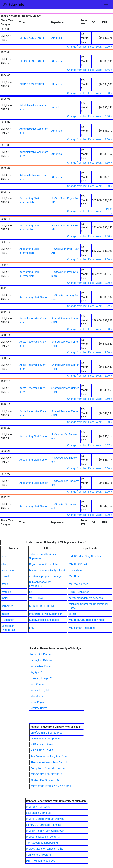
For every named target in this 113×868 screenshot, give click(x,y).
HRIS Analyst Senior (42, 745)
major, (5, 598)
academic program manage (45, 576)
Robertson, (8, 570)
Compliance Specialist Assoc (47, 768)
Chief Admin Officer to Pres (46, 733)
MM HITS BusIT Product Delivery (45, 819)
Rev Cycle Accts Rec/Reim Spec (49, 756)
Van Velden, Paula (40, 666)
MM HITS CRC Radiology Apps (87, 620)
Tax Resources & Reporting (42, 843)
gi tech (73, 614)
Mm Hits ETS (76, 576)
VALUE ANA (36, 598)
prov (32, 628)
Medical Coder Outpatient (45, 739)
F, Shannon (8, 620)
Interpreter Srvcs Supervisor (45, 614)
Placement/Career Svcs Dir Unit (49, 762)
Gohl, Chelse (37, 684)
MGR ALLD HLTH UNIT (42, 606)
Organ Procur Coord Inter (44, 564)
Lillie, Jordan (37, 696)
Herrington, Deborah (41, 660)
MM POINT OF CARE (38, 807)
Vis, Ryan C (36, 672)
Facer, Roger (37, 702)
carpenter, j (8, 606)
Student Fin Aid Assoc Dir (45, 780)
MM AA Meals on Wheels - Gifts (45, 849)
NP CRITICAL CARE (42, 751)
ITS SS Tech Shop (79, 592)
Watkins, (6, 592)
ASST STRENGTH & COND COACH (51, 786)
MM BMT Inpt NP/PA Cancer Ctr (45, 831)
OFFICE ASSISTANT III (32, 38)
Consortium (76, 570)
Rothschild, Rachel (40, 654)
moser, (5, 614)
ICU (31, 592)
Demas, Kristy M (39, 690)
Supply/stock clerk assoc (44, 620)
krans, (5, 584)
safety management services (86, 598)
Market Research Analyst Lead (47, 570)
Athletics (57, 38)
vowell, (5, 576)
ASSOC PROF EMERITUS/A (46, 774)
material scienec (78, 584)
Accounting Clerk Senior (34, 297)
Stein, (5, 564)
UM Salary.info (13, 5)
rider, (4, 556)
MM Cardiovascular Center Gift (44, 837)
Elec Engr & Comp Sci (39, 813)
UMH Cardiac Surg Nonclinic (85, 556)
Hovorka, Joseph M (41, 678)
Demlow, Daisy (38, 708)
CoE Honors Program (38, 855)
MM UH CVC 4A (78, 564)
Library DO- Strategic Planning (44, 825)
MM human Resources (82, 628)
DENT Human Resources (41, 861)
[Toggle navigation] (106, 5)
